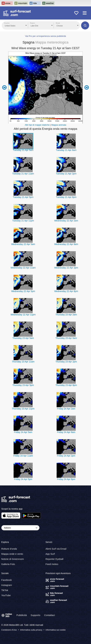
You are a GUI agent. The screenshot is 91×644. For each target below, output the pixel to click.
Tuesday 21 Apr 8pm (66, 197)
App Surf (50, 554)
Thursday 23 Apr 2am (66, 315)
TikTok (5, 590)
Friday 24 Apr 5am (23, 432)
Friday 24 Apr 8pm (66, 479)
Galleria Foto (8, 564)
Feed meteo (52, 564)
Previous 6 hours (4, 88)
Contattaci (50, 615)
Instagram (7, 585)
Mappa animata (59, 125)
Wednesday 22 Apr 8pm (66, 291)
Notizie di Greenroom (13, 559)
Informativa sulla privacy (31, 630)
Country (7, 23)
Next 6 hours (87, 88)
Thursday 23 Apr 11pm (23, 409)
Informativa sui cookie (56, 630)
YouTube (6, 595)
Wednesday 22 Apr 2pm (66, 268)
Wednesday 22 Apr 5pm (23, 291)
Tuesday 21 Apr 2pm (66, 174)
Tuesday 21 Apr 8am (66, 150)
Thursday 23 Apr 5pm (23, 385)
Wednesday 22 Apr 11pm (23, 315)
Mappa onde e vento (12, 554)
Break (58, 23)
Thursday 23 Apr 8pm (66, 385)
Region (33, 23)
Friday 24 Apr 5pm (23, 479)
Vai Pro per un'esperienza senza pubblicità (45, 36)
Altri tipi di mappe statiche (37, 125)
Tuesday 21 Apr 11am (23, 174)
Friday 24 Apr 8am (66, 432)
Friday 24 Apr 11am (23, 456)
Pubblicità (22, 615)
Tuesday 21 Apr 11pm (23, 221)
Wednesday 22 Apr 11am (23, 268)
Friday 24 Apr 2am (66, 409)
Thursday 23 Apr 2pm (66, 362)
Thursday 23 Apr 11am (23, 362)
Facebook (7, 580)
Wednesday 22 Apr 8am (66, 244)
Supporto (35, 615)
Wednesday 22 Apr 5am (23, 244)
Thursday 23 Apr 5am (23, 338)
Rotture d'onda (9, 549)
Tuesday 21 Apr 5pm (23, 197)
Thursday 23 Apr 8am (66, 338)
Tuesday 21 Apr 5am (23, 150)
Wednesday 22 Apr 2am (66, 221)
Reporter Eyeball (55, 559)
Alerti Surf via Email (56, 549)
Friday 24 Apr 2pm (66, 456)
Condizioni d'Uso (9, 630)
